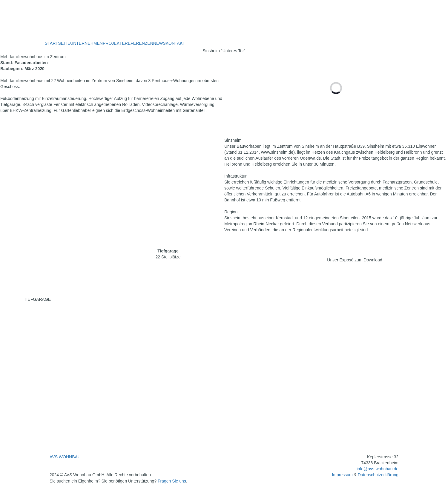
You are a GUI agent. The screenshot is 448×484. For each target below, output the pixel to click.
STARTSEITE (57, 43)
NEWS (159, 43)
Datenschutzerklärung (378, 475)
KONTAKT (175, 43)
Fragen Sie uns (172, 481)
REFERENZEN (139, 43)
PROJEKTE (114, 43)
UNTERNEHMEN (86, 43)
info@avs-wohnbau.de (378, 469)
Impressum (343, 475)
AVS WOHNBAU (65, 457)
